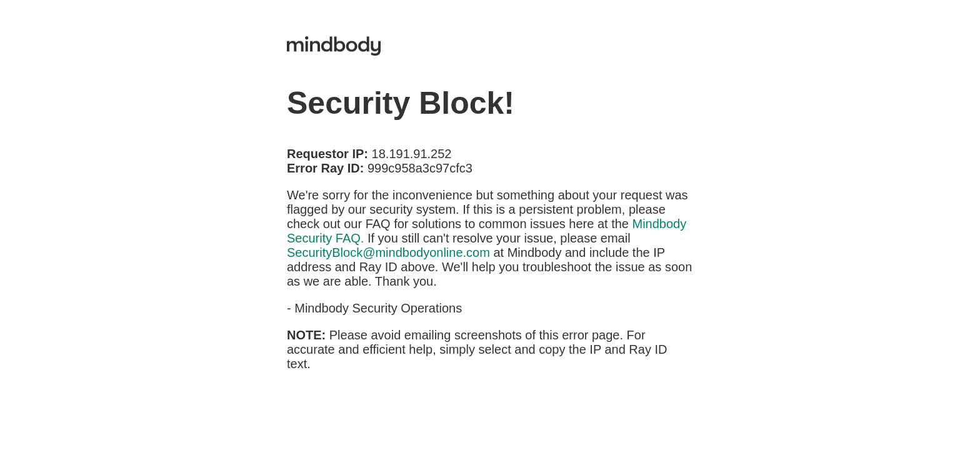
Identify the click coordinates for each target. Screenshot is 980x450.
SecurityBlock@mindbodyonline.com (388, 252)
